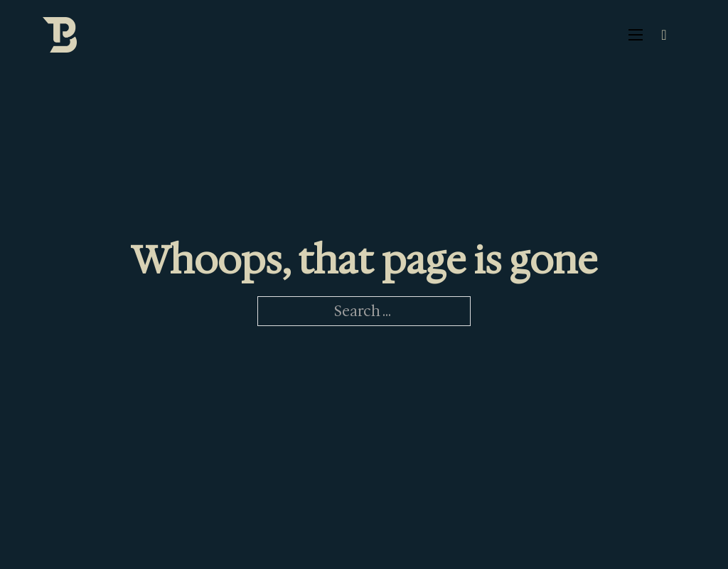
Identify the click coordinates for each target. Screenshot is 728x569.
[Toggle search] (664, 35)
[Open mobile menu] (636, 35)
